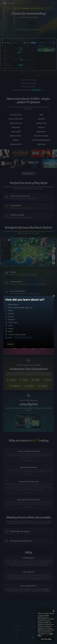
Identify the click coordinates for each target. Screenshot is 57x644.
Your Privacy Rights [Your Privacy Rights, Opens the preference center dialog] (46, 639)
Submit (10, 344)
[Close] (54, 611)
